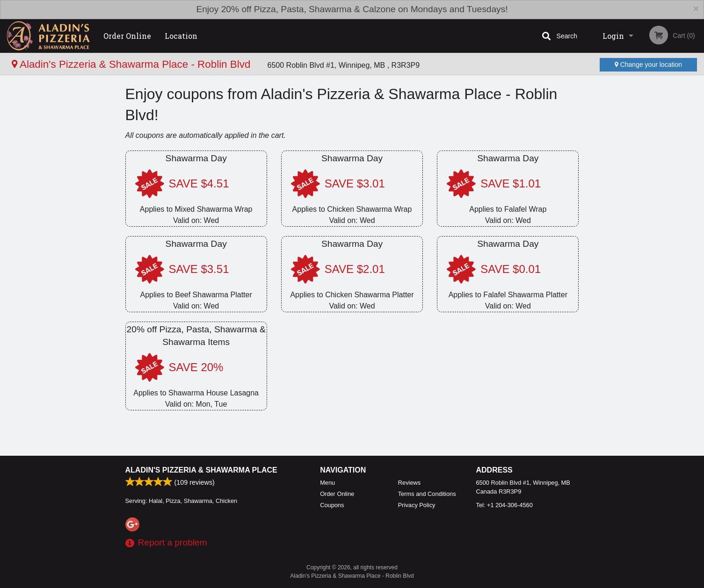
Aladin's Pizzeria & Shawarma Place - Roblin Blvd (133, 64)
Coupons (332, 505)
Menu (327, 483)
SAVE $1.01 (511, 183)
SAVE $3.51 (199, 269)
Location (181, 36)
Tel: (504, 505)
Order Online (127, 36)
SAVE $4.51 (199, 183)
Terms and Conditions (427, 494)
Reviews (409, 483)
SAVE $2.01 (355, 269)
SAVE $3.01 (355, 183)
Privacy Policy (417, 505)
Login (613, 36)
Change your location (648, 65)
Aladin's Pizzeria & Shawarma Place (201, 470)
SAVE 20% (196, 367)
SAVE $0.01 (511, 269)
